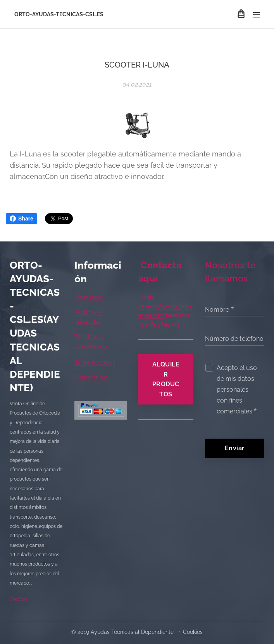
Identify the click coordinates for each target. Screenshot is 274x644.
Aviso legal (89, 297)
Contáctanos (91, 377)
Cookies (193, 632)
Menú (257, 15)
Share (22, 219)
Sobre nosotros (95, 362)
